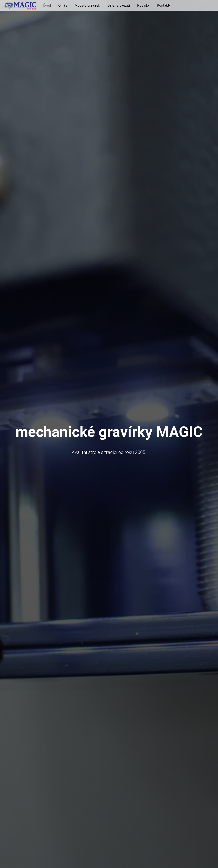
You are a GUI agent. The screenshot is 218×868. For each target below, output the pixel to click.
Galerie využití (119, 5)
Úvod (47, 5)
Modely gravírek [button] (87, 5)
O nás (63, 5)
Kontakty (164, 5)
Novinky (143, 5)
